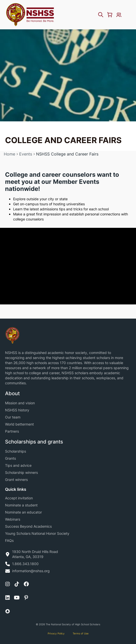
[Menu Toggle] (128, 15)
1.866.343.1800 (25, 564)
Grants (10, 458)
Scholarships (16, 451)
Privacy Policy (56, 633)
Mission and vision (20, 403)
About (12, 393)
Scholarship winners (21, 472)
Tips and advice (18, 465)
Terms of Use (81, 633)
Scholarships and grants (34, 442)
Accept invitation (19, 498)
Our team (13, 417)
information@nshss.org (31, 571)
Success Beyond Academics (28, 526)
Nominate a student (21, 505)
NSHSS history (17, 410)
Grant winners (16, 480)
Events (26, 154)
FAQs (9, 540)
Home (9, 154)
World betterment (19, 424)
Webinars (13, 519)
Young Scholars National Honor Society (37, 533)
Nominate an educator (23, 512)
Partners (12, 431)
